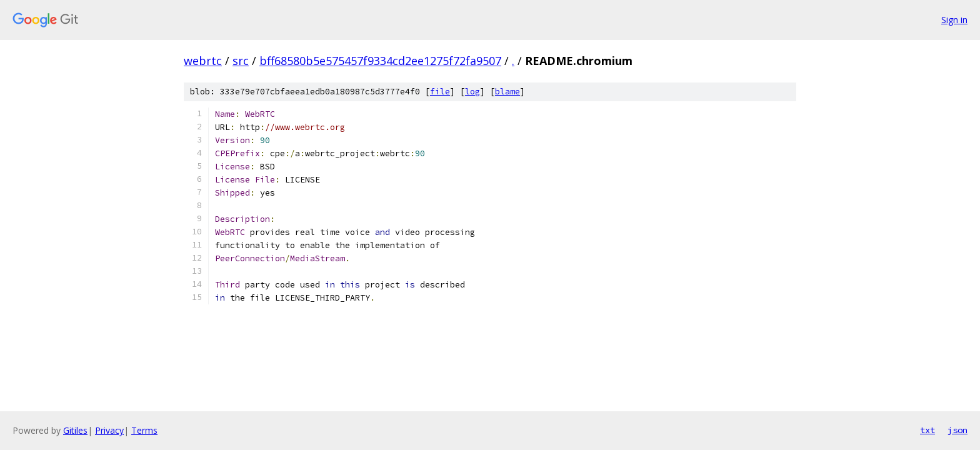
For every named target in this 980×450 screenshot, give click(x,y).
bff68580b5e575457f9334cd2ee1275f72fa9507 (380, 61)
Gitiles (75, 430)
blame (507, 92)
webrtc (203, 61)
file (440, 92)
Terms (144, 430)
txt (927, 430)
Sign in (954, 20)
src (241, 61)
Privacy (109, 430)
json (957, 430)
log (472, 92)
